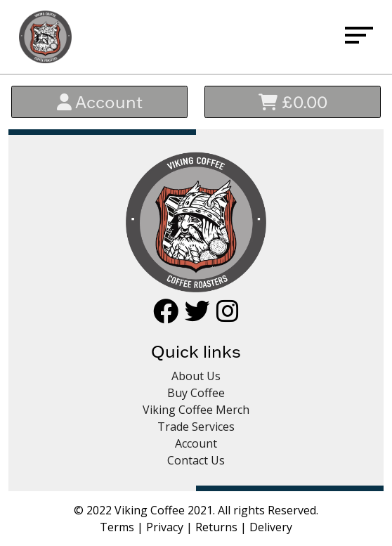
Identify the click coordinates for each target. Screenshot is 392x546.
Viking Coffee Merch (196, 410)
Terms (117, 527)
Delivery (271, 527)
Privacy (165, 527)
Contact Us (196, 460)
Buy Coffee (196, 393)
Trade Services (196, 427)
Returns (216, 527)
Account (100, 102)
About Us (196, 376)
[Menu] (359, 37)
